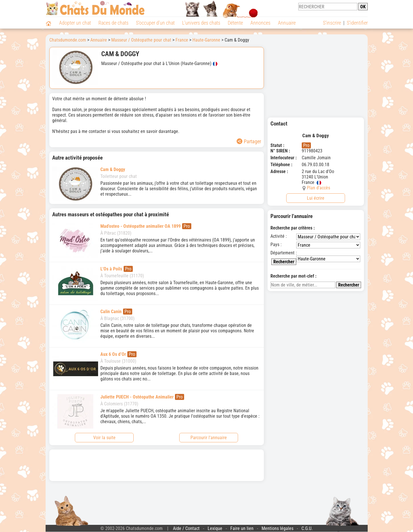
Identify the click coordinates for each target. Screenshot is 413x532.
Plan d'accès (318, 188)
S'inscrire (332, 23)
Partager (249, 141)
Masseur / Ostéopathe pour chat (141, 40)
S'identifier (357, 23)
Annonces (260, 23)
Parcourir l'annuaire (209, 438)
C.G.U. (307, 528)
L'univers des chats (201, 23)
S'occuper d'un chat (155, 23)
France (182, 40)
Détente (235, 23)
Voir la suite (104, 438)
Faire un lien (242, 528)
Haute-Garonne (206, 40)
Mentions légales (277, 528)
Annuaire (287, 23)
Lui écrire (316, 198)
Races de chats (113, 23)
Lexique (215, 528)
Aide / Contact (186, 528)
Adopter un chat (75, 23)
